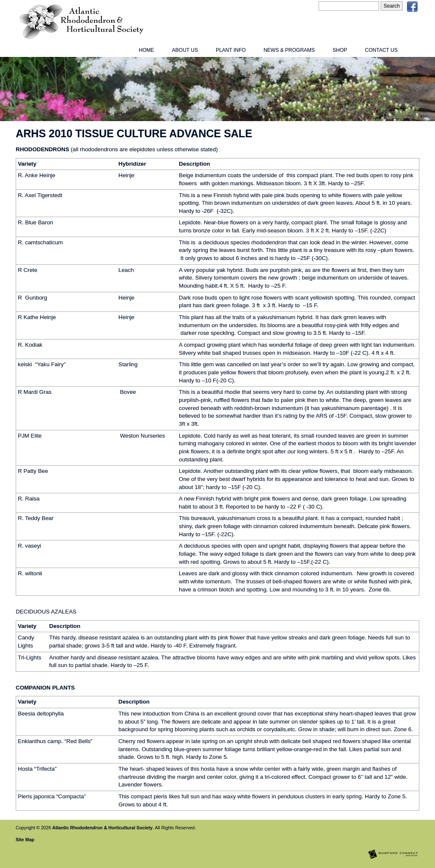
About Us (185, 50)
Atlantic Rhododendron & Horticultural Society (102, 828)
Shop (340, 50)
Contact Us (381, 50)
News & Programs (289, 50)
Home (147, 50)
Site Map (25, 840)
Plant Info (231, 50)
